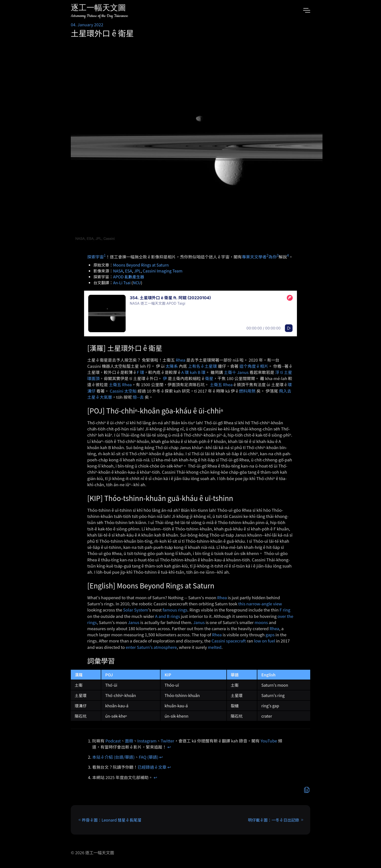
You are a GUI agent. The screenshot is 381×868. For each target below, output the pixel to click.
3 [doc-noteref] (278, 255)
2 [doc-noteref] (267, 255)
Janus (134, 622)
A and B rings (168, 616)
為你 (273, 256)
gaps (270, 635)
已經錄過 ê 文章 (152, 767)
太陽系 (172, 366)
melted (215, 647)
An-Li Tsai (122, 283)
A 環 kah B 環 (193, 372)
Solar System (136, 610)
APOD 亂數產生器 (129, 277)
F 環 (140, 372)
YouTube (269, 741)
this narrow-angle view (260, 604)
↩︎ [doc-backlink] (169, 747)
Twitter (168, 741)
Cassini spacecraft (229, 641)
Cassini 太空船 (123, 391)
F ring (285, 610)
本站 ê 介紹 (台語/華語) (113, 757)
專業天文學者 (254, 256)
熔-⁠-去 (138, 397)
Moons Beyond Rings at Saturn (141, 265)
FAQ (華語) (149, 757)
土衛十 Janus (236, 372)
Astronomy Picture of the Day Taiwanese (99, 16)
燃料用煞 (247, 391)
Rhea (181, 360)
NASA (118, 271)
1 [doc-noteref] (105, 255)
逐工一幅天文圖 (98, 8)
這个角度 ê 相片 (254, 366)
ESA (129, 271)
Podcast (113, 741)
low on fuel (264, 641)
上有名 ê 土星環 (203, 366)
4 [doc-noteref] (288, 255)
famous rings (175, 610)
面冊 (129, 741)
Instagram (147, 741)
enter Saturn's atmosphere (151, 647)
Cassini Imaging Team (163, 271)
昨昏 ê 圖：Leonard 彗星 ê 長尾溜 (111, 820)
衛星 (209, 378)
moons (261, 622)
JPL (137, 271)
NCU (137, 283)
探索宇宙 (95, 256)
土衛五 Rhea (120, 384)
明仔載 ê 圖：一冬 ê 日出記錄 (274, 820)
